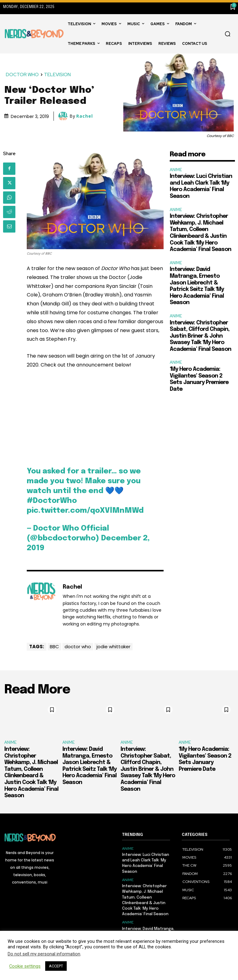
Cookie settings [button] (25, 966)
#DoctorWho (52, 501)
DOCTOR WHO (23, 75)
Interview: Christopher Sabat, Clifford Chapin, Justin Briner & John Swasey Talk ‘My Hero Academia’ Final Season (200, 336)
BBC (54, 647)
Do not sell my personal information (44, 954)
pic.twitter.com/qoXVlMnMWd (85, 511)
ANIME (176, 170)
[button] (228, 34)
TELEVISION (58, 75)
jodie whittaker (113, 647)
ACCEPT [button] (56, 966)
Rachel (85, 116)
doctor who (78, 647)
